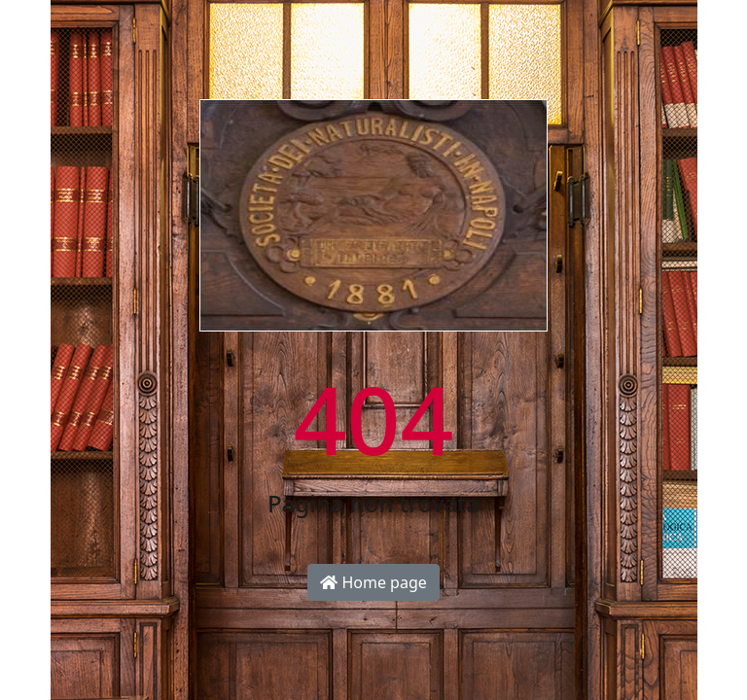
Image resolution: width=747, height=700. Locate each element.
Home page (373, 582)
